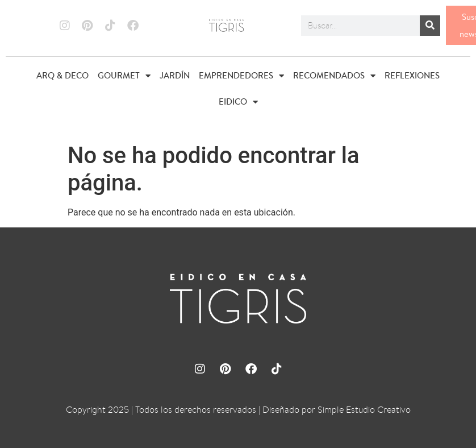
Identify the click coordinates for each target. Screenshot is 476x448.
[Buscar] (430, 26)
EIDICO (238, 102)
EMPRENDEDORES (241, 76)
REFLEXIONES (412, 75)
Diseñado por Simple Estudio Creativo (337, 410)
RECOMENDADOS (334, 76)
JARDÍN (175, 75)
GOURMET (124, 76)
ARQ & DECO (62, 75)
